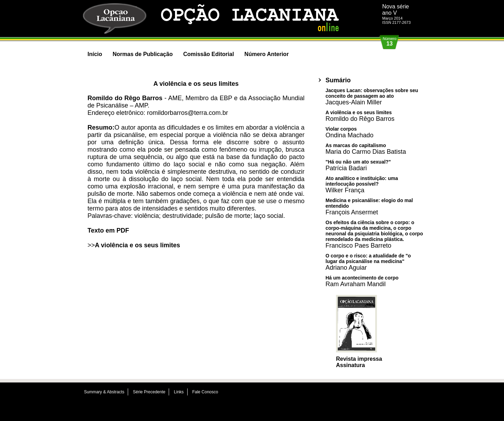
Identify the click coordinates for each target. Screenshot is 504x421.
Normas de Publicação (143, 54)
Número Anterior (267, 54)
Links (179, 392)
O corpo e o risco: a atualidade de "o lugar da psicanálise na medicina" (368, 262)
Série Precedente (149, 392)
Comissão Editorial (208, 54)
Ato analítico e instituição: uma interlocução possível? (362, 184)
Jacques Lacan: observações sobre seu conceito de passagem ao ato (372, 96)
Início (95, 54)
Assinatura (351, 365)
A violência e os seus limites (137, 245)
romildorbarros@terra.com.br (187, 113)
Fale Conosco (205, 392)
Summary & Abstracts (104, 392)
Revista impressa (359, 359)
